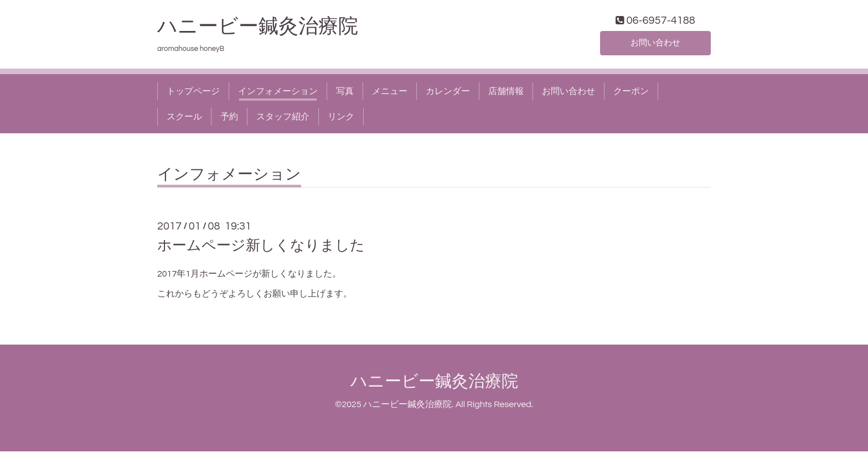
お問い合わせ (655, 44)
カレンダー (448, 93)
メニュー (390, 93)
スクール (184, 119)
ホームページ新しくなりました (261, 248)
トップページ (193, 93)
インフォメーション (278, 93)
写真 (345, 93)
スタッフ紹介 (283, 119)
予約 (229, 119)
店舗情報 (506, 93)
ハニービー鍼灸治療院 (268, 28)
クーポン (631, 93)
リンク (341, 119)
